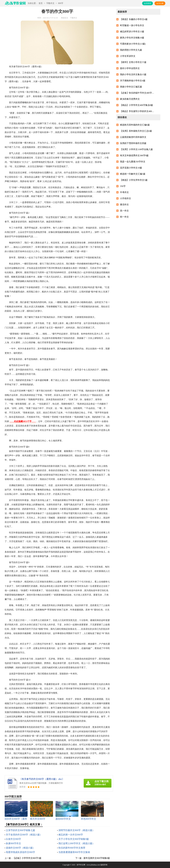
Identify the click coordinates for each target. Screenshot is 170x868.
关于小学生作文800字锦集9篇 (74, 839)
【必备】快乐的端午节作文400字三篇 (138, 93)
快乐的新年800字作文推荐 (72, 848)
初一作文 (124, 217)
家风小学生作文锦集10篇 (132, 38)
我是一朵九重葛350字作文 (133, 162)
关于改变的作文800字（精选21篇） (24, 835)
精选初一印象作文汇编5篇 (133, 174)
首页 (41, 3)
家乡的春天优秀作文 (130, 99)
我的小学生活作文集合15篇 (133, 74)
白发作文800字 (13, 839)
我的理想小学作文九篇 (131, 50)
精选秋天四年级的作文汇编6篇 (135, 125)
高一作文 (124, 211)
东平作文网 (81, 865)
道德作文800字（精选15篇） (20, 848)
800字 (61, 3)
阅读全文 (65, 18)
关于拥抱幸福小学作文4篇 (133, 81)
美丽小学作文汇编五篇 (131, 87)
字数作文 (50, 3)
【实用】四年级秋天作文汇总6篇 (136, 131)
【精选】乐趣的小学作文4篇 (134, 19)
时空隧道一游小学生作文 (132, 25)
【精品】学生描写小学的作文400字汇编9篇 (138, 111)
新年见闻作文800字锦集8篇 (97, 858)
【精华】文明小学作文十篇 (133, 62)
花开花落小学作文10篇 (131, 168)
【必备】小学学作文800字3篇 (27, 858)
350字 (123, 186)
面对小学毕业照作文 (130, 68)
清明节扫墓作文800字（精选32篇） (77, 830)
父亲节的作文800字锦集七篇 (20, 830)
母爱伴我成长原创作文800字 (20, 852)
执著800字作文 (13, 843)
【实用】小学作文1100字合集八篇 (136, 149)
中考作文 (124, 192)
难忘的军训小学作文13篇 (132, 32)
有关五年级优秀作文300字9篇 (134, 155)
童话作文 (124, 205)
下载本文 (73, 18)
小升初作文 (126, 198)
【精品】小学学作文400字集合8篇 (136, 105)
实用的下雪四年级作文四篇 (133, 143)
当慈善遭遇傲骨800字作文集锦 (74, 852)
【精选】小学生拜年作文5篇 (134, 180)
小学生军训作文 (128, 56)
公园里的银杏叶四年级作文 (133, 137)
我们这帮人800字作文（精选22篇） (77, 843)
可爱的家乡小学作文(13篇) (133, 44)
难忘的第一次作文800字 (71, 835)
